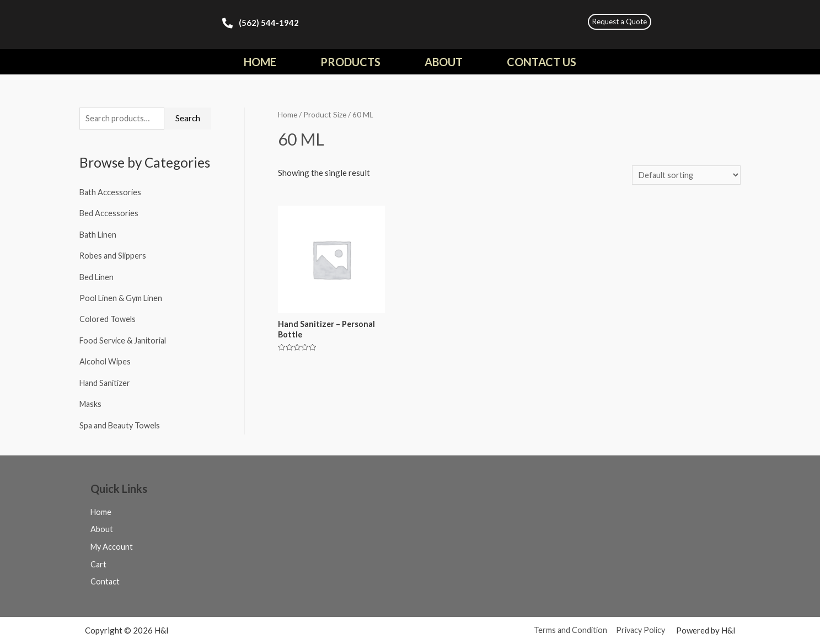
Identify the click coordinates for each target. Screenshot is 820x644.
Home (260, 62)
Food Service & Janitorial (125, 339)
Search (188, 119)
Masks (91, 401)
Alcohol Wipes (106, 359)
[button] (620, 22)
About (444, 62)
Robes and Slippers (114, 255)
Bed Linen (97, 276)
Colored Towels (108, 318)
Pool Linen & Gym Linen (122, 297)
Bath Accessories (111, 193)
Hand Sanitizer (106, 380)
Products (350, 62)
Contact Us (542, 62)
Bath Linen (99, 234)
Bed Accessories (109, 213)
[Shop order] (685, 176)
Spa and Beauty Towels (121, 422)
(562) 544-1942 (269, 23)
